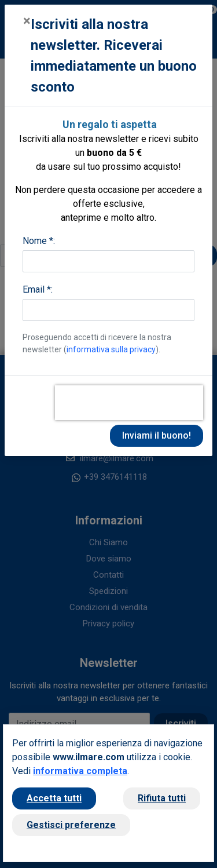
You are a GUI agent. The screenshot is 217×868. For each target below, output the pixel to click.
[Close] (27, 21)
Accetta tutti (54, 798)
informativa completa (80, 771)
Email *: (38, 289)
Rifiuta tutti (162, 798)
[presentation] (129, 403)
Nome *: (39, 241)
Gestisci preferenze (71, 825)
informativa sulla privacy (111, 349)
